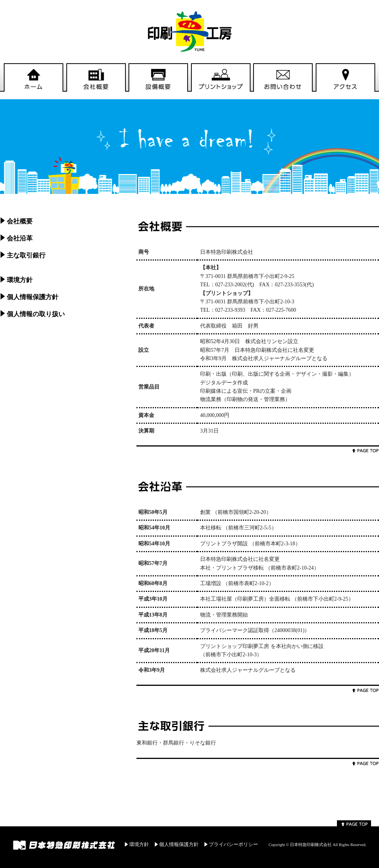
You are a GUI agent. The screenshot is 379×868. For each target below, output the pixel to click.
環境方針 (20, 280)
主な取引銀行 (26, 255)
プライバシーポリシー (233, 844)
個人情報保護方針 (33, 297)
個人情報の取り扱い (36, 314)
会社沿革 (20, 238)
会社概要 (20, 221)
